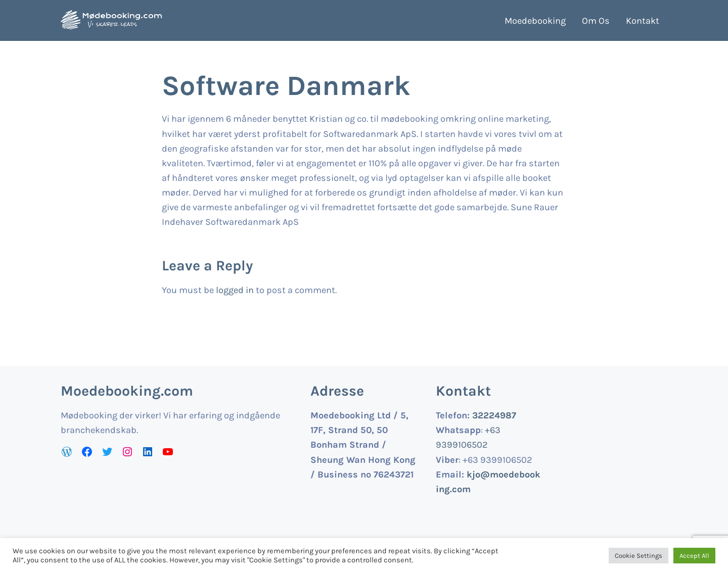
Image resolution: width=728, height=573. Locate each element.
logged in (235, 290)
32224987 (494, 415)
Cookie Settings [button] (639, 556)
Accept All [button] (694, 556)
